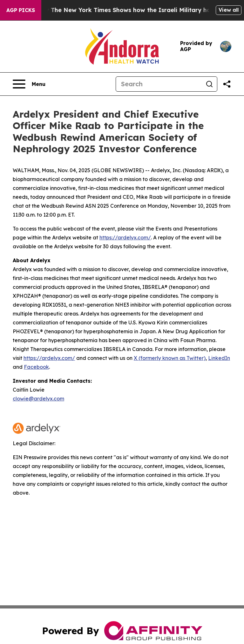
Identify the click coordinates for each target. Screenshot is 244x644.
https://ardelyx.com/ (125, 237)
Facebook (36, 367)
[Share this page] (227, 84)
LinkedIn (219, 358)
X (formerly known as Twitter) (170, 358)
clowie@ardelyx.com (38, 399)
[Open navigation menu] (29, 84)
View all (229, 10)
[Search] (159, 84)
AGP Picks (21, 10)
